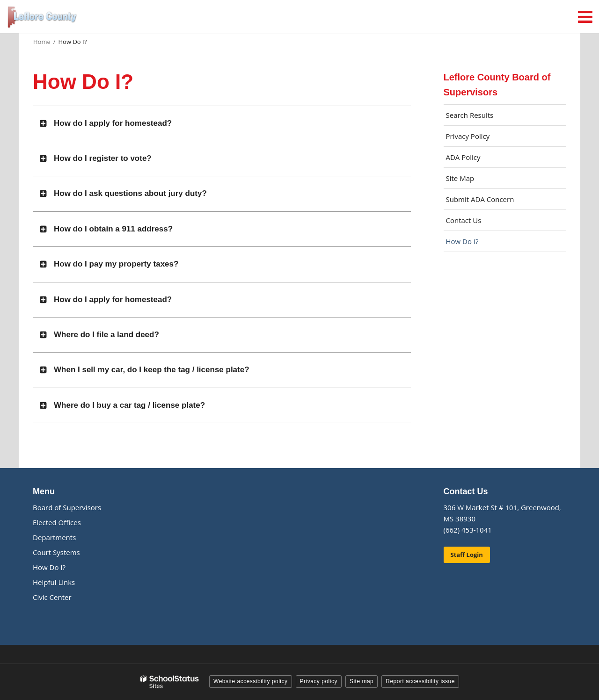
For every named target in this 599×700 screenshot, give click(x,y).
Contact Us (464, 220)
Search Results (470, 115)
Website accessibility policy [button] (251, 681)
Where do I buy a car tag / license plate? (129, 405)
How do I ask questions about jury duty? (130, 193)
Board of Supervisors (67, 507)
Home (42, 42)
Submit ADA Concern (480, 199)
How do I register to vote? (103, 158)
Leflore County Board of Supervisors (497, 85)
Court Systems (56, 552)
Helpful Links (54, 582)
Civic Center (52, 597)
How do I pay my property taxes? (116, 264)
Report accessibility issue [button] (420, 681)
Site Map (460, 178)
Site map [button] (362, 681)
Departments (54, 537)
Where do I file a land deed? (106, 335)
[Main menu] (585, 16)
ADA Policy (463, 157)
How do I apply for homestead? (113, 123)
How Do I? (462, 241)
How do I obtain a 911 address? (113, 229)
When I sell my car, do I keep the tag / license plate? (152, 370)
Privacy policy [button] (319, 681)
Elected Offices (57, 522)
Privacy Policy (468, 136)
